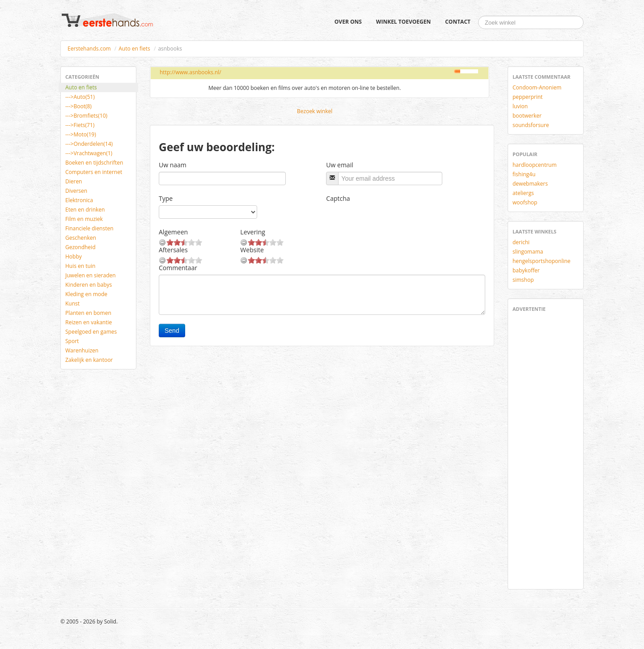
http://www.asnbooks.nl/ (191, 72)
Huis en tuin (80, 266)
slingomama (528, 252)
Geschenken (81, 238)
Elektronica (79, 200)
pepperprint (527, 97)
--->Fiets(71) (80, 125)
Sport (72, 341)
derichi (521, 242)
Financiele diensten (89, 228)
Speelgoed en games (91, 332)
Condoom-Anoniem (537, 87)
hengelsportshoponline (542, 261)
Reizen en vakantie (89, 322)
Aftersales (173, 250)
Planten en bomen (88, 313)
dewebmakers (530, 184)
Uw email (339, 165)
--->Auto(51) (80, 97)
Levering (252, 232)
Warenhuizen (82, 350)
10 (199, 242)
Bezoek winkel (315, 111)
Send (172, 331)
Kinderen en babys (89, 285)
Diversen (76, 191)
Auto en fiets (134, 49)
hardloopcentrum (535, 165)
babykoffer (526, 270)
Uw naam (173, 165)
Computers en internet (94, 172)
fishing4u (524, 174)
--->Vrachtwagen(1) (89, 153)
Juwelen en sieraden (91, 275)
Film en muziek (84, 219)
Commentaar (178, 268)
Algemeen (173, 232)
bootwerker (527, 116)
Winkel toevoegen (403, 22)
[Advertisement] (539, 449)
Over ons (348, 22)
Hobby (74, 257)
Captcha (338, 198)
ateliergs (523, 193)
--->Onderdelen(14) (89, 144)
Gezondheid (80, 247)
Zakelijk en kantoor (89, 360)
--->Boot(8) (78, 106)
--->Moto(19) (81, 134)
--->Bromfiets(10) (86, 116)
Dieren (74, 181)
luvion (520, 106)
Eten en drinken (85, 210)
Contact (458, 22)
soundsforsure (531, 125)
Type (166, 198)
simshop (523, 280)
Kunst (72, 303)
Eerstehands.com (89, 49)
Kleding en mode (86, 294)
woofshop (525, 202)
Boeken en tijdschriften (94, 163)
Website (252, 250)
